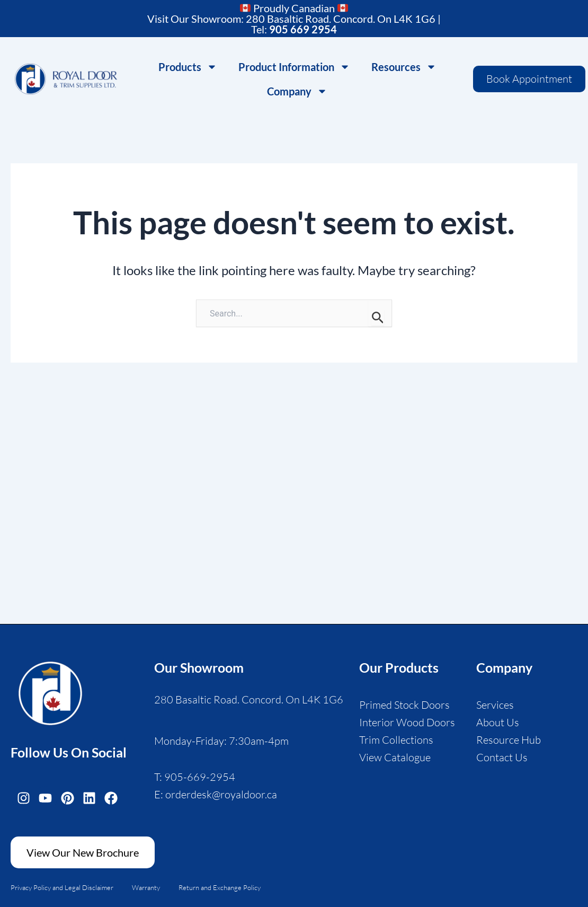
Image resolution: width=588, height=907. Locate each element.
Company (297, 91)
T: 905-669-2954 (195, 777)
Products (188, 67)
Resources (404, 67)
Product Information (294, 67)
